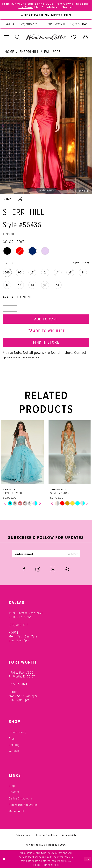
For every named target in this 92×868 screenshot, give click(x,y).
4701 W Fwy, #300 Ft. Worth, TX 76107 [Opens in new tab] (22, 674)
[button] (6, 37)
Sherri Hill (29, 52)
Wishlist (14, 751)
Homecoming (18, 732)
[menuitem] (46, 15)
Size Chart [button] (81, 263)
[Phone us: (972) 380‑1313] (22, 24)
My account (17, 811)
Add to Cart (46, 319)
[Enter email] (46, 554)
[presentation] (22, 452)
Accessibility (69, 835)
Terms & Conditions (47, 835)
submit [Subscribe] (72, 554)
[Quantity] (10, 308)
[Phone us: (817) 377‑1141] (67, 24)
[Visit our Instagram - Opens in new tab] (38, 569)
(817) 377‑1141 (18, 684)
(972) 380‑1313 (19, 625)
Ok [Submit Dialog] (88, 859)
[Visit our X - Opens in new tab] (53, 569)
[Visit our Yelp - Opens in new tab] (67, 569)
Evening (14, 745)
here (56, 865)
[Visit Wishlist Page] (74, 37)
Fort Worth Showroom (23, 805)
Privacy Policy (24, 835)
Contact (14, 792)
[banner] (46, 37)
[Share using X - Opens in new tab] (20, 199)
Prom (12, 738)
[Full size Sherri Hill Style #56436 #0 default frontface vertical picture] (46, 125)
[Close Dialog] (4, 859)
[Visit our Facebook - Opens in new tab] (24, 569)
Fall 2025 (52, 52)
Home (9, 52)
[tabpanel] (46, 125)
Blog (12, 786)
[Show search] (18, 37)
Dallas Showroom (20, 798)
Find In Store (46, 342)
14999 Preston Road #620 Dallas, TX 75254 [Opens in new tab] (26, 615)
